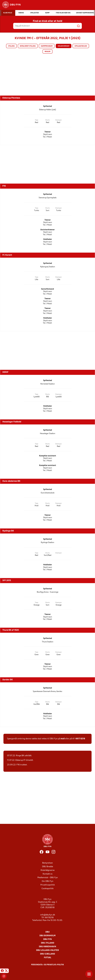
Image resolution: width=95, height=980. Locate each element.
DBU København (47, 947)
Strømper (59, 120)
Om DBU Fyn (47, 881)
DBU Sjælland (47, 954)
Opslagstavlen (81, 46)
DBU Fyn (47, 939)
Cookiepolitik (47, 889)
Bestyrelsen (47, 863)
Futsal (48, 958)
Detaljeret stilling (28, 46)
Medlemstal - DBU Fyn (48, 878)
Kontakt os (48, 874)
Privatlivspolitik (48, 885)
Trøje (37, 120)
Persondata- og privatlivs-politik (47, 965)
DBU (47, 932)
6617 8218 (80, 739)
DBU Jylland (48, 943)
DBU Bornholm (47, 936)
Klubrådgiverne (48, 870)
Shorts (47, 120)
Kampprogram (47, 46)
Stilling (11, 46)
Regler (47, 52)
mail (63, 739)
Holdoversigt (64, 46)
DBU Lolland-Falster (47, 950)
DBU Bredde (48, 867)
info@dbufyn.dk (48, 915)
